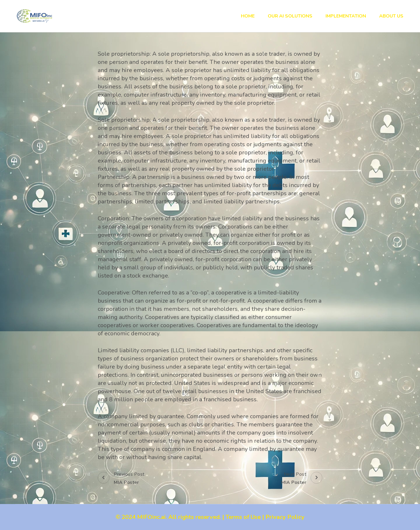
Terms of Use (243, 517)
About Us (391, 16)
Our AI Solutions (290, 16)
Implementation (346, 16)
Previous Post (121, 479)
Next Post (302, 479)
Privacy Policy (285, 517)
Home (248, 16)
